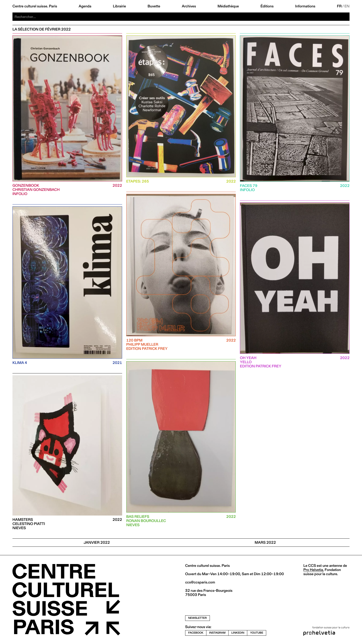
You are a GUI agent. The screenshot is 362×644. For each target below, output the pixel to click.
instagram (217, 633)
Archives (189, 6)
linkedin (238, 633)
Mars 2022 (265, 542)
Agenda (85, 6)
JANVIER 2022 (97, 542)
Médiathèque (228, 6)
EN (347, 6)
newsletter (198, 618)
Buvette (154, 6)
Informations (305, 6)
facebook (196, 633)
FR (339, 6)
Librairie (119, 6)
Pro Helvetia (313, 570)
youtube (257, 633)
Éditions (267, 6)
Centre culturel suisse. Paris (35, 6)
